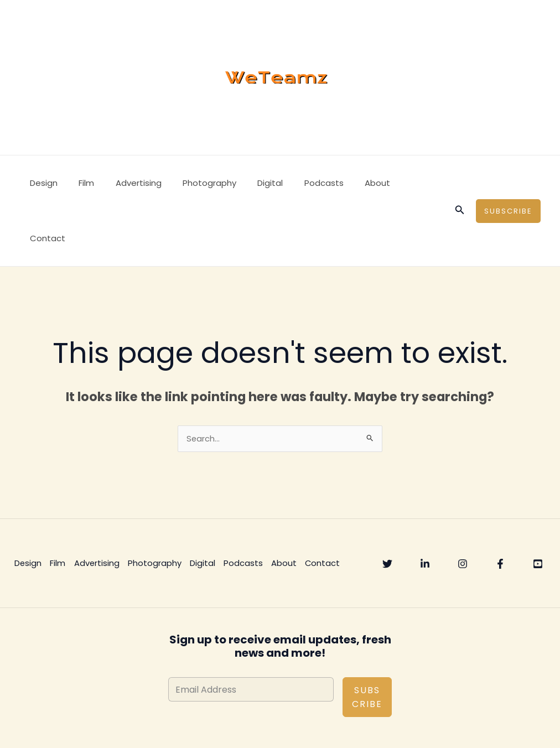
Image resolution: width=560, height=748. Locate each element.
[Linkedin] (425, 509)
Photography (193, 183)
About (348, 183)
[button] (460, 183)
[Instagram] (463, 509)
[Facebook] (500, 509)
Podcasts (299, 183)
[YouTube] (538, 509)
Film (80, 183)
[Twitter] (387, 509)
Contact (395, 183)
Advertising (127, 183)
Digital (250, 183)
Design (42, 183)
